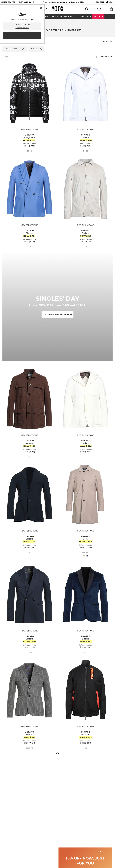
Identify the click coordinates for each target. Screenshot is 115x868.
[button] (58, 753)
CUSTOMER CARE (26, 2)
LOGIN (110, 2)
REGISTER (99, 2)
